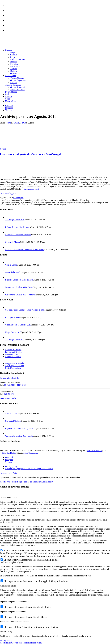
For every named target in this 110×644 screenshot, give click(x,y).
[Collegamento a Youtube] (9, 110)
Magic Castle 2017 (13, 332)
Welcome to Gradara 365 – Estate (19, 287)
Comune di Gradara (13, 350)
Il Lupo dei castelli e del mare (17, 227)
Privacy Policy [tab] (6, 632)
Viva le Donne (11, 265)
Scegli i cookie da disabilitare (29, 482)
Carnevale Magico (13, 242)
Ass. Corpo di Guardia (14, 366)
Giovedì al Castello (13, 272)
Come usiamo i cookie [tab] (9, 498)
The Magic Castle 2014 (15, 340)
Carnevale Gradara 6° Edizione (18, 235)
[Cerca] (8, 99)
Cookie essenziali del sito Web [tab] (13, 515)
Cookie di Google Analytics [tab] (11, 562)
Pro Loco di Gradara (14, 352)
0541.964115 (10, 385)
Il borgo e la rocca (13, 317)
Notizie (3, 149)
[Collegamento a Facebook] (9, 106)
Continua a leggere (8, 193)
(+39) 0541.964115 (94, 451)
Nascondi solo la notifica (31, 643)
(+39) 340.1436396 (8, 453)
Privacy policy (6, 640)
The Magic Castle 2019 (15, 220)
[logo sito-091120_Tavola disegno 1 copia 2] (19, 46)
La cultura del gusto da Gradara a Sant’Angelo (31, 154)
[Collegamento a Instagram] (9, 108)
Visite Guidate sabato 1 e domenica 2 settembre (25, 250)
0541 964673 (9, 394)
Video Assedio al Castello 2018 (18, 325)
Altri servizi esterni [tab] (8, 586)
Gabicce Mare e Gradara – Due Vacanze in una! (25, 310)
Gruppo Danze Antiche (15, 363)
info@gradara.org (31, 189)
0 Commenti (18, 198)
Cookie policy (47, 482)
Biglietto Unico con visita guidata (19, 280)
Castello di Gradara (13, 357)
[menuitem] (58, 5)
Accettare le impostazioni (10, 643)
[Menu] (10, 101)
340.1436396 (22, 385)
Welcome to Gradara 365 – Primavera (21, 295)
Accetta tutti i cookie (9, 482)
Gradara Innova (12, 354)
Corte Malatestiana (13, 368)
